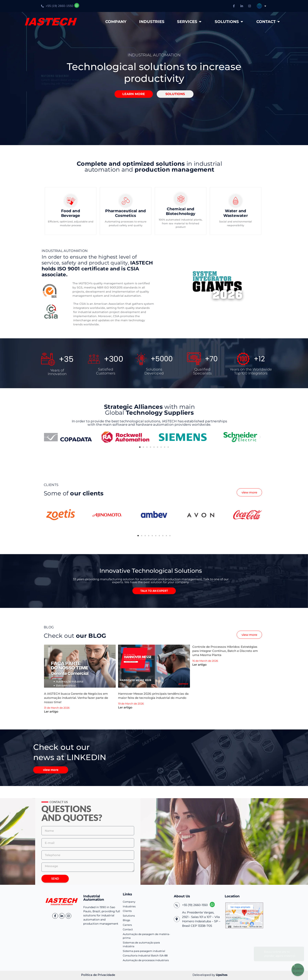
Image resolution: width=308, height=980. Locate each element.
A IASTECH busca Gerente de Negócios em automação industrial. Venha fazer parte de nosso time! (76, 698)
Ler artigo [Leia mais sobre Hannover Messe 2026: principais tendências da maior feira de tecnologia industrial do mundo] (125, 707)
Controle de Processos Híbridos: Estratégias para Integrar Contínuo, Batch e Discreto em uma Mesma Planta (225, 651)
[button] (131, 94)
